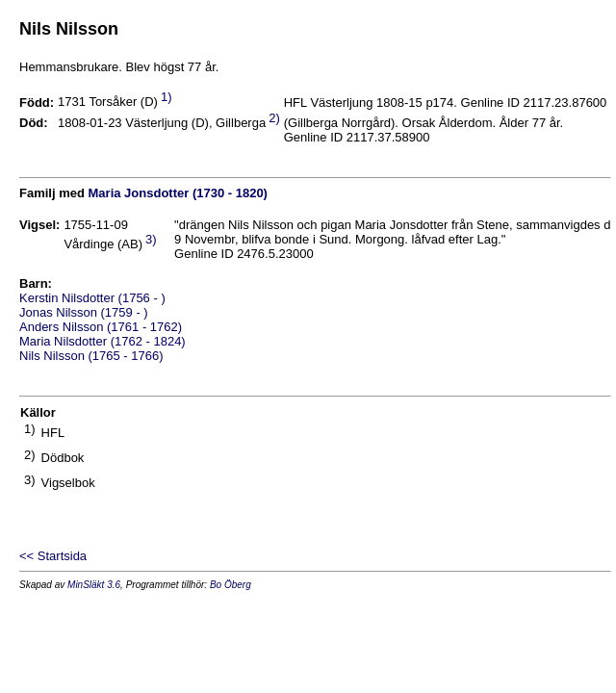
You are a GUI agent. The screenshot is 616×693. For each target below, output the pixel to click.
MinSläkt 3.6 (94, 585)
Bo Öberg (231, 585)
